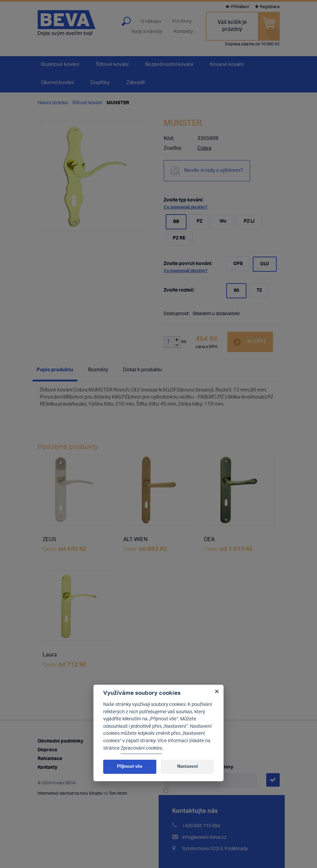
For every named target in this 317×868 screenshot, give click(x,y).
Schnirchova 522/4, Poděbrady (215, 849)
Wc (223, 221)
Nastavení (187, 767)
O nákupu (151, 22)
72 (259, 290)
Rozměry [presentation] (98, 370)
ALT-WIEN (135, 540)
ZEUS (49, 540)
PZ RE (179, 238)
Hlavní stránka (53, 103)
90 (236, 291)
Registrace (267, 7)
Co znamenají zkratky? (186, 207)
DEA (209, 540)
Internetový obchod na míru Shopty (70, 794)
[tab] (55, 371)
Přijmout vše (130, 767)
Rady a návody (147, 32)
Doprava (47, 750)
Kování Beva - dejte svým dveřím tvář (67, 23)
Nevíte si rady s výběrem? (214, 171)
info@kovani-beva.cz (204, 838)
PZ (200, 221)
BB (176, 222)
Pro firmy (182, 22)
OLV (265, 264)
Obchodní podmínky (61, 741)
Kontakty (183, 32)
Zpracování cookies (141, 748)
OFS (238, 264)
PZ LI (249, 221)
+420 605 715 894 (201, 826)
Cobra (204, 148)
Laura (50, 655)
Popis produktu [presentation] (55, 370)
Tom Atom (118, 794)
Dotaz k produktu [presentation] (142, 370)
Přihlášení (237, 7)
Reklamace (50, 759)
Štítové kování (87, 103)
